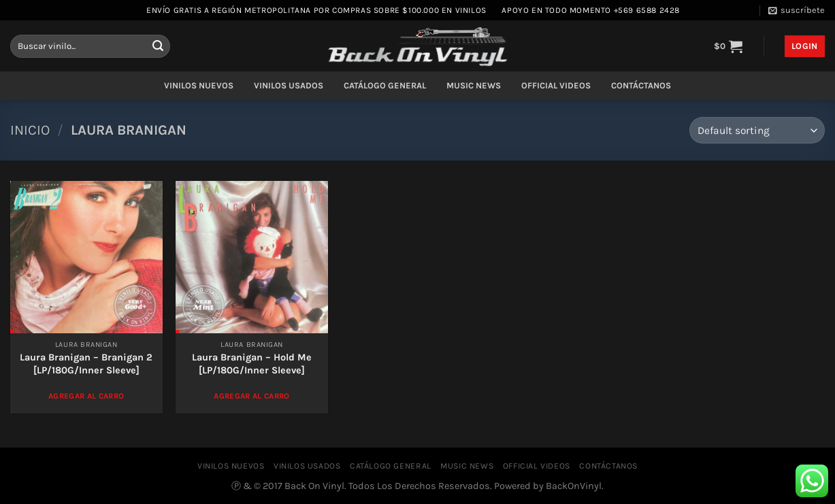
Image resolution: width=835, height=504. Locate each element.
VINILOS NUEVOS (199, 85)
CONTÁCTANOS (641, 85)
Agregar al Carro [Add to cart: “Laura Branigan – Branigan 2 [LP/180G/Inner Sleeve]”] (86, 396)
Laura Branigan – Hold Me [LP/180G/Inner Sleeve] (252, 364)
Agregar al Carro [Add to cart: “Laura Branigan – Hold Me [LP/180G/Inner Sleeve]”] (252, 396)
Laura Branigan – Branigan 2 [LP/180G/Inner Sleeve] (86, 364)
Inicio (30, 130)
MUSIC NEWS (474, 85)
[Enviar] (158, 46)
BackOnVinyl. (575, 486)
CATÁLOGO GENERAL (385, 85)
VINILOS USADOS (289, 85)
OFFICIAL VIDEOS (556, 85)
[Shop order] (757, 130)
